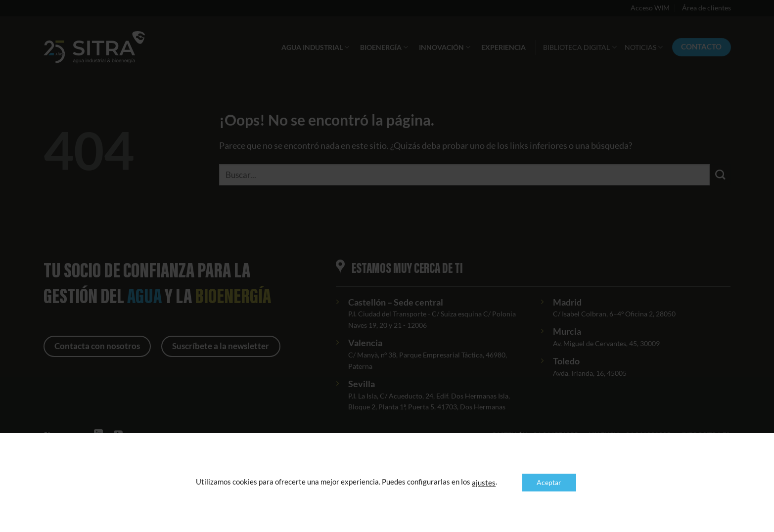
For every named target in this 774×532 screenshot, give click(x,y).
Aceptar (549, 482)
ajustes (484, 483)
